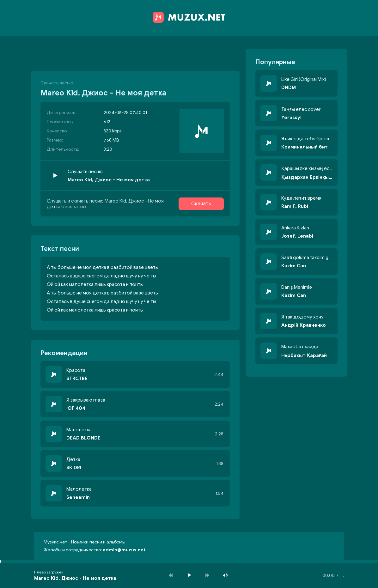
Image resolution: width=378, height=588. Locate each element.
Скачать (201, 204)
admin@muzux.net (124, 550)
